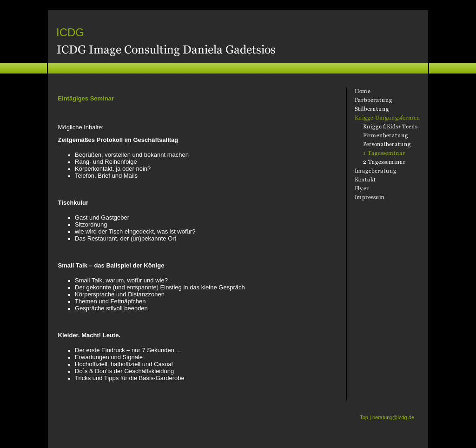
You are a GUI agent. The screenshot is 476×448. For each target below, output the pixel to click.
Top (364, 417)
